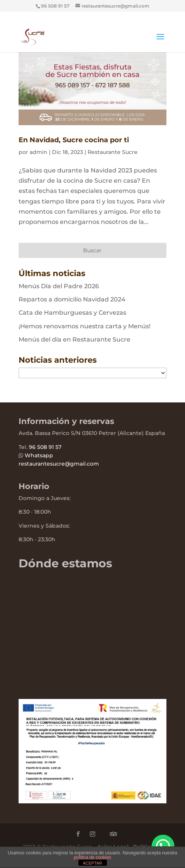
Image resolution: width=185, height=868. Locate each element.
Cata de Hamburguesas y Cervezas (72, 313)
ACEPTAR (92, 863)
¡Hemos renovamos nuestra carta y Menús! (85, 326)
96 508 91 (41, 447)
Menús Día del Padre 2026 (59, 286)
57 (58, 447)
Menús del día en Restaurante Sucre (74, 339)
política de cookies (93, 857)
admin (38, 152)
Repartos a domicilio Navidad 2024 (72, 299)
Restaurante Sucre (113, 152)
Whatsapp (39, 455)
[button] (163, 846)
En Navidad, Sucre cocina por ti (74, 140)
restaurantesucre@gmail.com (59, 464)
